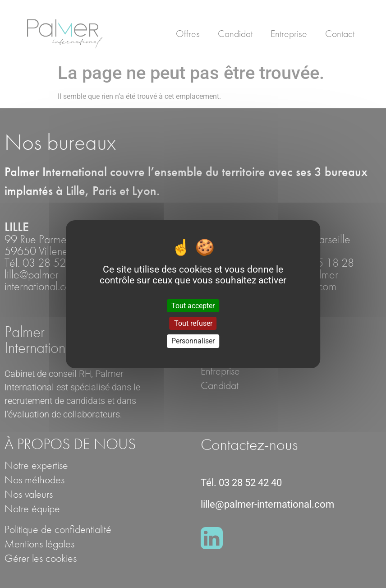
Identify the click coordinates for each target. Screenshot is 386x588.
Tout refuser (193, 323)
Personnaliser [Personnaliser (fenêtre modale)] (193, 341)
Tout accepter (193, 306)
